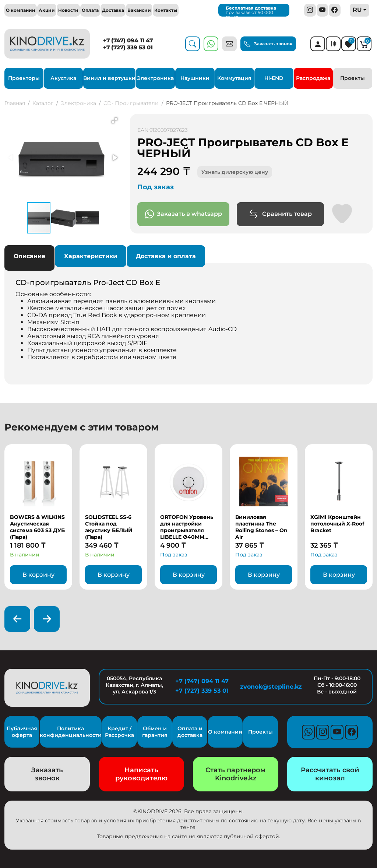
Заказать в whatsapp (184, 214)
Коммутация (234, 78)
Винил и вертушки (109, 78)
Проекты (353, 78)
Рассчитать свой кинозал (330, 774)
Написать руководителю (141, 774)
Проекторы (24, 78)
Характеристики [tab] (91, 256)
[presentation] (17, 619)
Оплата (90, 10)
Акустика (63, 78)
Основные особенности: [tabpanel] (188, 326)
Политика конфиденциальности (71, 732)
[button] (114, 120)
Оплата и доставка (190, 732)
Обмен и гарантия (155, 732)
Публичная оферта (22, 732)
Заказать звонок (268, 44)
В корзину (38, 575)
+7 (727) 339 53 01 (128, 47)
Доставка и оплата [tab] (166, 256)
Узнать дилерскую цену (235, 172)
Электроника (155, 78)
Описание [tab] (29, 256)
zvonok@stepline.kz (269, 687)
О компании (21, 10)
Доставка (113, 10)
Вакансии (139, 10)
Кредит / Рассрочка (119, 732)
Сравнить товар (280, 214)
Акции (47, 10)
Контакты (166, 10)
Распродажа (313, 78)
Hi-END (274, 78)
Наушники (195, 78)
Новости (68, 10)
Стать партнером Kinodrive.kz (236, 774)
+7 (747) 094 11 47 (128, 40)
